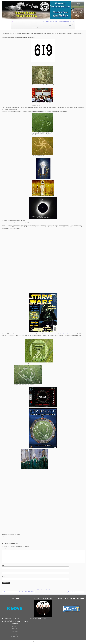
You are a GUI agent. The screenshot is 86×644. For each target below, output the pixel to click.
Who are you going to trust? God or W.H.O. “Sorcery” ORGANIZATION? (19, 592)
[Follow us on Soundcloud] (20, 21)
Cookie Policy (35, 27)
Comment (4, 549)
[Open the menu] (70, 25)
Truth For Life (15, 635)
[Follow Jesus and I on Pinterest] (17, 21)
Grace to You (15, 630)
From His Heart (15, 627)
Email (3, 571)
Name (3, 565)
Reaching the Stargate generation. (76, 592)
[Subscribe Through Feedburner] (13, 21)
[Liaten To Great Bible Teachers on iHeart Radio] (22, 21)
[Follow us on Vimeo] (18, 21)
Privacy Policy (44, 27)
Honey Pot (51, 27)
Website (3, 577)
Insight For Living (15, 628)
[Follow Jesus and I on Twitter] (16, 21)
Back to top (32, 622)
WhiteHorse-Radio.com (39, 642)
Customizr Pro (51, 642)
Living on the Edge (15, 623)
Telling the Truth (15, 633)
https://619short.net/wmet (23, 334)
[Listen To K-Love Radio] (21, 21)
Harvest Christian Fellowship (15, 625)
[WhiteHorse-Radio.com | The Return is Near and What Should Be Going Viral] (43, 10)
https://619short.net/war (65, 334)
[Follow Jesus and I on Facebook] (14, 21)
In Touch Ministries (15, 632)
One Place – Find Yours (15, 636)
